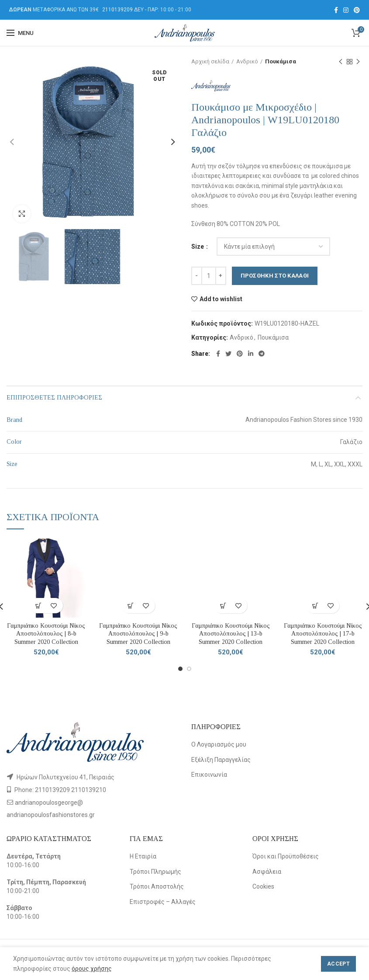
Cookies (263, 886)
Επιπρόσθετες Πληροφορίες (54, 398)
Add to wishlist (221, 299)
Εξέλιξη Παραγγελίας (221, 760)
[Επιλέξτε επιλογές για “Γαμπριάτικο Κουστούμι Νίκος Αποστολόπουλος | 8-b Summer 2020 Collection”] (39, 606)
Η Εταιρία (143, 856)
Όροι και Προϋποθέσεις (286, 856)
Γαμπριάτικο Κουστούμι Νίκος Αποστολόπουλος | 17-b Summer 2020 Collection (323, 634)
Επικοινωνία (209, 775)
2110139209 (117, 10)
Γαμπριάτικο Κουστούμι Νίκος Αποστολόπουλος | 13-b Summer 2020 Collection (231, 634)
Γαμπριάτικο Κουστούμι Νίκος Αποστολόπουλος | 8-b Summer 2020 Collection (46, 634)
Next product (358, 62)
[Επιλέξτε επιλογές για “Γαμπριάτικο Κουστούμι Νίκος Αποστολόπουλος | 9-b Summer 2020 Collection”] (131, 606)
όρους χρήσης (92, 969)
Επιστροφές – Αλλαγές (163, 902)
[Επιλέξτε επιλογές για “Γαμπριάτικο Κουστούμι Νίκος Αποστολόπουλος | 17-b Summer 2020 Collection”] (315, 606)
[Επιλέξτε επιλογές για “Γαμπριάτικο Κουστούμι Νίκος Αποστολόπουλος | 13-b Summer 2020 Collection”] (223, 606)
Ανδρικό (247, 61)
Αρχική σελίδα (210, 61)
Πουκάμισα (281, 61)
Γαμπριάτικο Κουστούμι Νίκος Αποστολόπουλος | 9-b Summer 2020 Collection (138, 634)
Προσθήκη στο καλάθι (275, 276)
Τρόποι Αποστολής (157, 886)
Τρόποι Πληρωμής (155, 872)
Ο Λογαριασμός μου (219, 744)
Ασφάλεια (267, 872)
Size (198, 247)
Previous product (341, 62)
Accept (338, 964)
